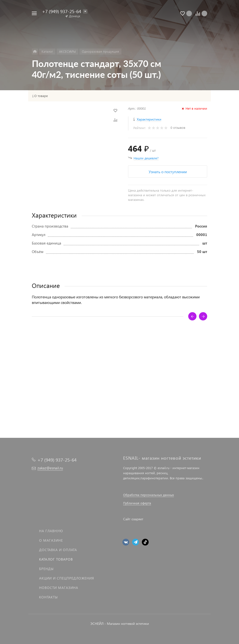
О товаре (41, 96)
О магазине (51, 540)
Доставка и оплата (58, 550)
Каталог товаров (56, 559)
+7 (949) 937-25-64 (62, 11)
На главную (51, 531)
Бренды (46, 569)
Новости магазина (59, 588)
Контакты (48, 597)
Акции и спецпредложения (67, 578)
